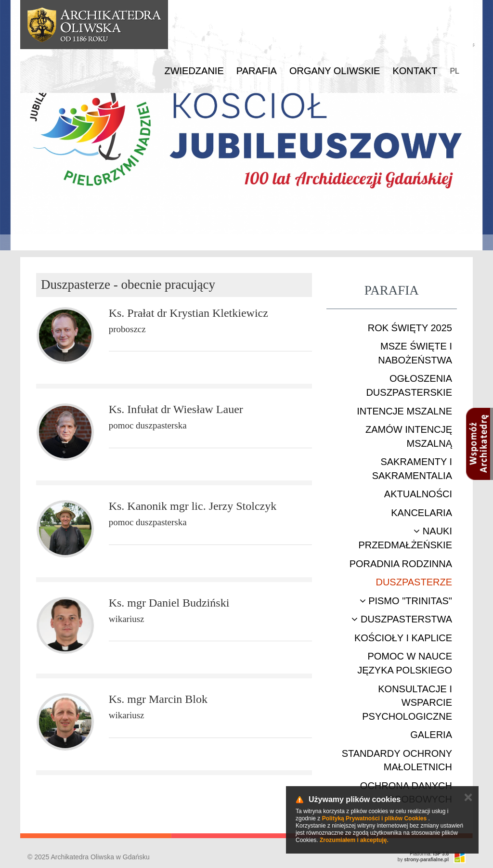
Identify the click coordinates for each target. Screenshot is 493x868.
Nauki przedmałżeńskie (405, 538)
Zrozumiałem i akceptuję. (354, 840)
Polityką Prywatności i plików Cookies (374, 818)
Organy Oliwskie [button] (335, 71)
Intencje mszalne (404, 411)
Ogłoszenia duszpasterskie (409, 385)
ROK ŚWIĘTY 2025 (410, 328)
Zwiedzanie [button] (194, 71)
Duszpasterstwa (402, 619)
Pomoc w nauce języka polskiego (405, 663)
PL (454, 71)
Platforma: (429, 854)
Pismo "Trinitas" (406, 601)
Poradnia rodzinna (401, 564)
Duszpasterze (414, 582)
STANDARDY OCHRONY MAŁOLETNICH (397, 760)
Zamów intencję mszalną (409, 436)
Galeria (431, 735)
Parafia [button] (257, 71)
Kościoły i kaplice (403, 638)
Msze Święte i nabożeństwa (415, 353)
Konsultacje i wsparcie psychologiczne (407, 703)
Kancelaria (422, 513)
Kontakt (415, 71)
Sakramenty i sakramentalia (412, 469)
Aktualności (418, 494)
